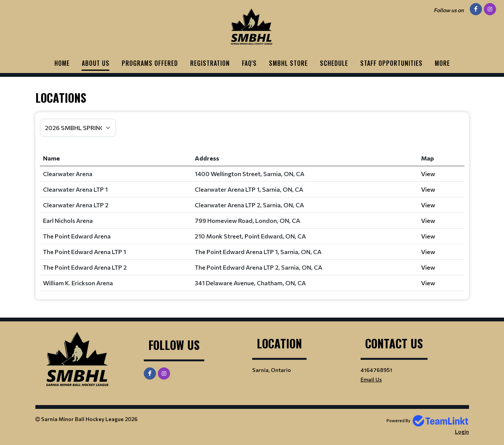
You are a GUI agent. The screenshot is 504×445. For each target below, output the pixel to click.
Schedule (334, 63)
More (442, 63)
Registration (210, 63)
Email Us (371, 379)
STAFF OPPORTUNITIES (391, 63)
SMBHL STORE (288, 63)
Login (462, 431)
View (428, 174)
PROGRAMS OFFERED (150, 63)
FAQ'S (249, 63)
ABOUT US (96, 63)
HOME (62, 63)
